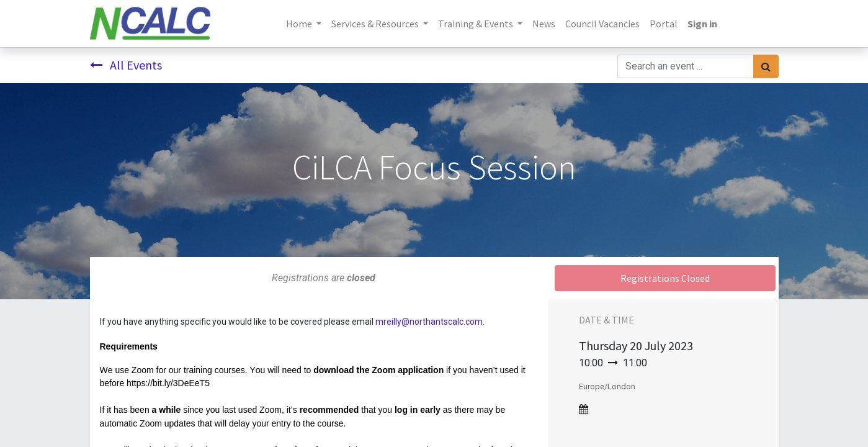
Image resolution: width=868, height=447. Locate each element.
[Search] (766, 66)
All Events (126, 65)
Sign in (702, 24)
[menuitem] (544, 24)
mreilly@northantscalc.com (429, 322)
